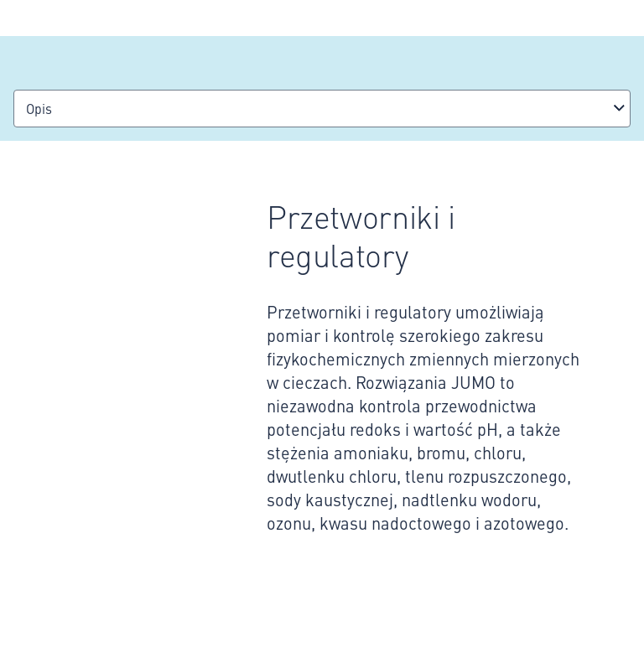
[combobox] (322, 109)
